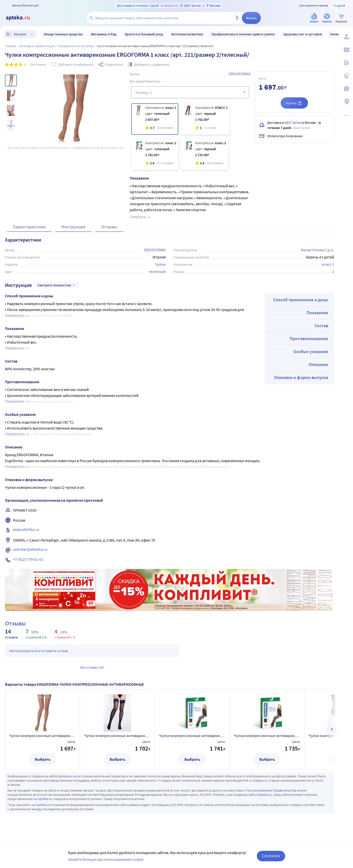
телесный (157, 271)
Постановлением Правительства (271, 790)
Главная (11, 46)
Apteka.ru (65, 776)
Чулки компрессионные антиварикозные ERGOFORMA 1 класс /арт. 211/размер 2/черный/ (117, 736)
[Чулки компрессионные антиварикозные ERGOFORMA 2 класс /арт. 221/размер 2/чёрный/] (205, 154)
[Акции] (314, 18)
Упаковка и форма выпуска (301, 377)
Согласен (271, 856)
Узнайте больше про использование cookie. (106, 859)
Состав (321, 326)
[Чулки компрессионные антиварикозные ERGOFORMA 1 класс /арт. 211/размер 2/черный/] (206, 119)
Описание (318, 364)
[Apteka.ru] (22, 18)
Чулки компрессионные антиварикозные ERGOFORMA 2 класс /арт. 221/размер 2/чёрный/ (267, 736)
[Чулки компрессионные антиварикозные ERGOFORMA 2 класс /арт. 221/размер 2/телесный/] (155, 154)
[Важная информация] (346, 89)
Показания (317, 313)
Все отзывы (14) (92, 667)
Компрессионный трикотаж (76, 46)
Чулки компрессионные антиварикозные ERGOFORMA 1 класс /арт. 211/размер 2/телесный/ (43, 736)
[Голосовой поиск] (237, 18)
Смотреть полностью (57, 285)
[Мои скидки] (346, 50)
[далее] (332, 729)
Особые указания (311, 351)
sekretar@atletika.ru (30, 549)
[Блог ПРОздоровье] (346, 63)
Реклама (327, 572)
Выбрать (43, 759)
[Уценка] (327, 18)
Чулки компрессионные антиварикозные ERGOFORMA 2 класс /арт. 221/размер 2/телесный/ (192, 736)
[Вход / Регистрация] (346, 37)
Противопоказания (309, 339)
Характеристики (29, 227)
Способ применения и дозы (301, 300)
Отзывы (109, 227)
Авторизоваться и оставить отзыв (39, 651)
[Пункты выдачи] (346, 102)
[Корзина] (341, 18)
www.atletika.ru (26, 529)
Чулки (160, 264)
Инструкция (73, 227)
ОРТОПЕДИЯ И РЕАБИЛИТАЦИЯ (37, 46)
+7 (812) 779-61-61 (28, 559)
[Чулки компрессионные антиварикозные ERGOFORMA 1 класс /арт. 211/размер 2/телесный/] (155, 119)
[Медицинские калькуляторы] (346, 76)
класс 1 (328, 264)
